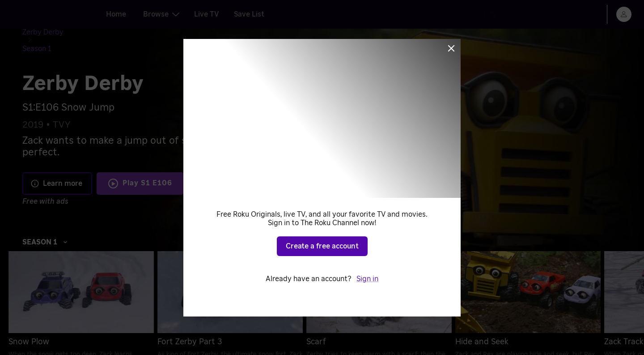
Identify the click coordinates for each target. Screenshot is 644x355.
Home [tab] (116, 14)
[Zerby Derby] (50, 34)
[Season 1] (92, 34)
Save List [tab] (249, 14)
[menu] (624, 14)
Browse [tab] (161, 14)
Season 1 (45, 227)
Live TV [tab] (207, 14)
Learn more (56, 169)
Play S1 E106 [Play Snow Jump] (147, 169)
